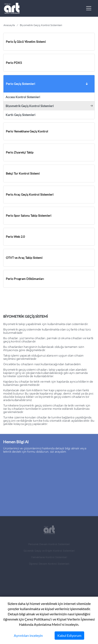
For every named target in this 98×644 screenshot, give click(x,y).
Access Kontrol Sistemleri (23, 97)
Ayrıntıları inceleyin (28, 636)
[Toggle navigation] (89, 8)
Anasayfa (9, 25)
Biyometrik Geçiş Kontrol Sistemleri (30, 106)
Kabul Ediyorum (69, 636)
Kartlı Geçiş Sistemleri (21, 115)
